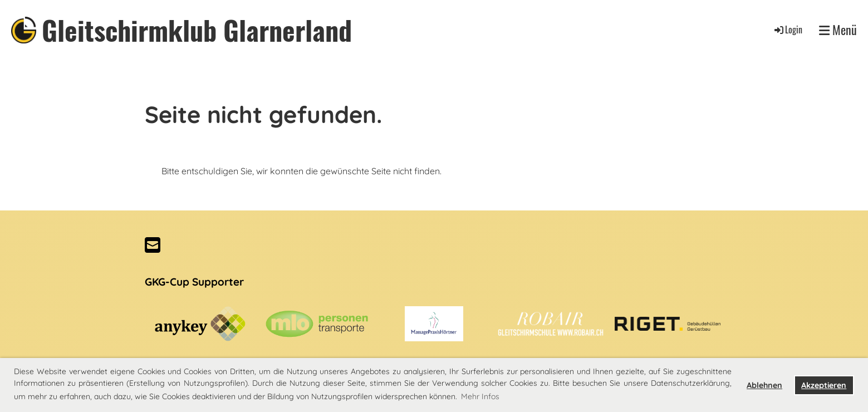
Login (788, 30)
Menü (838, 30)
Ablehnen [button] (764, 385)
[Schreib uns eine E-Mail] (153, 245)
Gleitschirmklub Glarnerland (197, 30)
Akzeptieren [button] (824, 385)
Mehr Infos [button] (480, 396)
